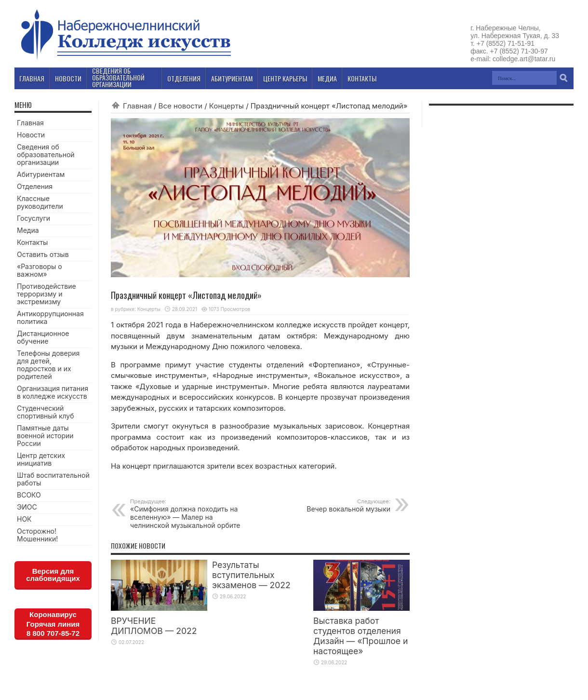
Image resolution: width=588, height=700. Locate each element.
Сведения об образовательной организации (46, 155)
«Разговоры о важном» (40, 270)
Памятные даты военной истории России (45, 436)
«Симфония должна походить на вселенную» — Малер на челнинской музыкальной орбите (189, 514)
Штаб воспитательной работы (53, 479)
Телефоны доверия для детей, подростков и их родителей (48, 365)
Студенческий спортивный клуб (46, 412)
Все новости (180, 106)
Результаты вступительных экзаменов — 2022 (251, 575)
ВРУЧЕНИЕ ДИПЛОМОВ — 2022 (154, 626)
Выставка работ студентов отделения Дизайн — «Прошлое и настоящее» (361, 636)
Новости (31, 135)
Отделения (35, 186)
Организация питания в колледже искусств (53, 392)
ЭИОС (27, 507)
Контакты (32, 242)
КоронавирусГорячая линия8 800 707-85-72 (53, 624)
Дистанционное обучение (43, 337)
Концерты (227, 106)
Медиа (28, 230)
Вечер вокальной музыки (331, 505)
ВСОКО (29, 495)
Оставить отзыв (43, 254)
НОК (24, 519)
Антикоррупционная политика (50, 317)
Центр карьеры (285, 78)
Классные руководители (40, 202)
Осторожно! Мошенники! (37, 535)
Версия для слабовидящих (53, 575)
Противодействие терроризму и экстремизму (47, 294)
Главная (137, 106)
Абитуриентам (41, 174)
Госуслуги (33, 218)
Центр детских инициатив (41, 459)
